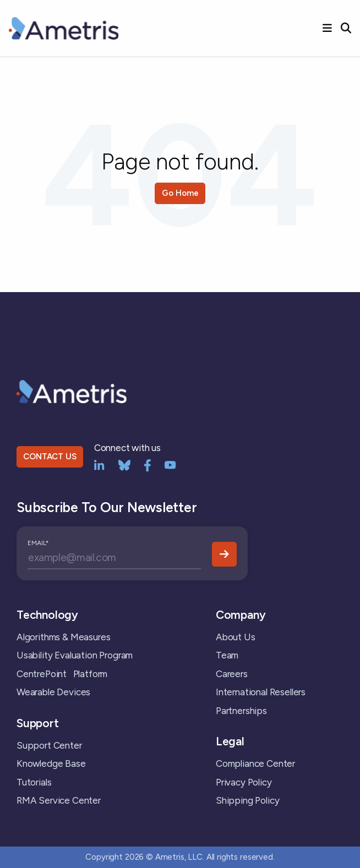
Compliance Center (255, 763)
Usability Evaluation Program (75, 655)
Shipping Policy (247, 800)
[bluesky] (124, 464)
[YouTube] (170, 464)
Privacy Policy (244, 782)
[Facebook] (148, 464)
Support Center (49, 745)
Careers (232, 674)
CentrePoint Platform (62, 674)
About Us (236, 637)
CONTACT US (50, 457)
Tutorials (34, 782)
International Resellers (261, 692)
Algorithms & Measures (63, 637)
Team (227, 655)
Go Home (180, 193)
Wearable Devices (53, 692)
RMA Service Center (59, 800)
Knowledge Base (51, 763)
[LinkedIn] (99, 464)
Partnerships (241, 711)
